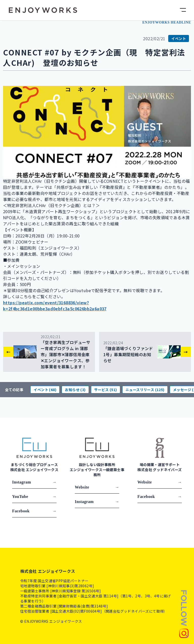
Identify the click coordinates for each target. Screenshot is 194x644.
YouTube (34, 497)
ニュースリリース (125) (145, 390)
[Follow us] (184, 614)
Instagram (34, 482)
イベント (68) (45, 390)
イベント (179, 38)
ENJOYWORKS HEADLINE (167, 22)
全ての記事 (14, 390)
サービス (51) (106, 390)
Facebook (34, 511)
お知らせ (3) (75, 390)
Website (97, 487)
